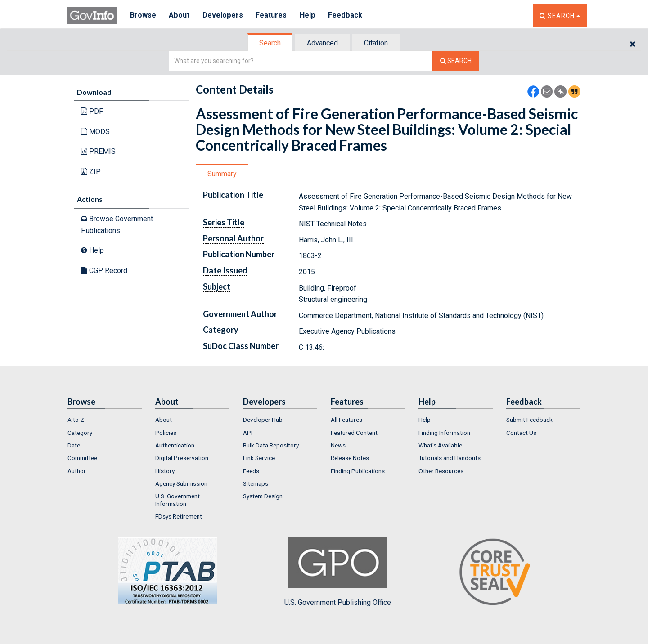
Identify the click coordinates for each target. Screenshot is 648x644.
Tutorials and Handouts (450, 458)
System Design (263, 496)
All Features (346, 420)
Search (270, 43)
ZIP (91, 172)
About (180, 16)
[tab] (270, 43)
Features (272, 16)
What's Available (440, 445)
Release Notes (350, 458)
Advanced (322, 43)
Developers (223, 16)
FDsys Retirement (179, 516)
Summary (222, 174)
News (338, 445)
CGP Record (104, 271)
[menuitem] (105, 420)
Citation (376, 43)
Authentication (175, 445)
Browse (143, 16)
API (248, 433)
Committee (82, 458)
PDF (92, 111)
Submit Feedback (529, 420)
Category (80, 433)
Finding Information (444, 433)
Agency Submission (181, 483)
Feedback (347, 16)
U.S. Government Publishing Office (338, 572)
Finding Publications (358, 471)
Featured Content (354, 433)
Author (77, 471)
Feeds (251, 471)
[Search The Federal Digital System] (456, 61)
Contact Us (521, 433)
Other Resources (441, 471)
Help (309, 16)
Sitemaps (256, 483)
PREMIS (98, 151)
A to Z (76, 420)
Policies (166, 433)
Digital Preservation (182, 458)
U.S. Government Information (178, 500)
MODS (95, 132)
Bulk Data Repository (271, 445)
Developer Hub (263, 420)
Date (74, 445)
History (165, 471)
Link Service (259, 458)
